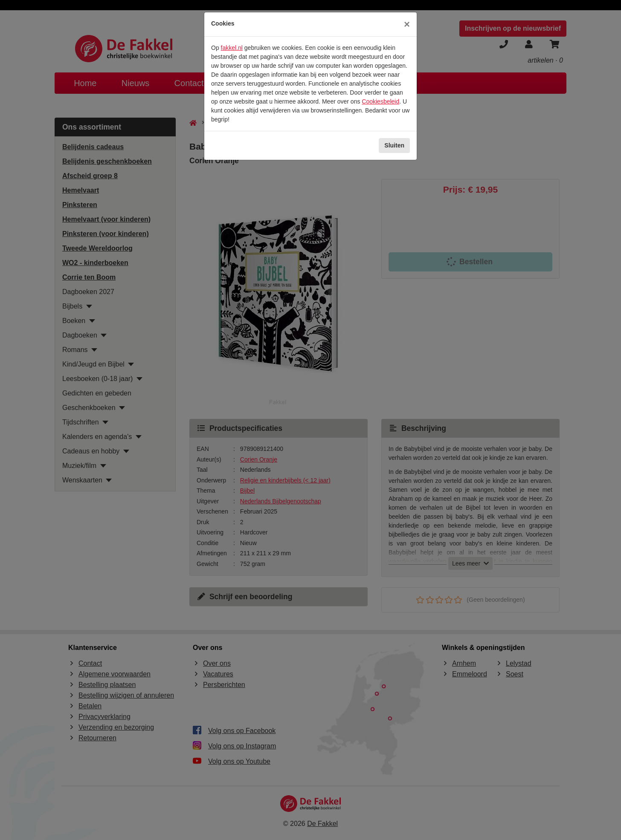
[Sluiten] (407, 24)
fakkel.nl (232, 48)
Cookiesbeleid (380, 101)
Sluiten (394, 145)
